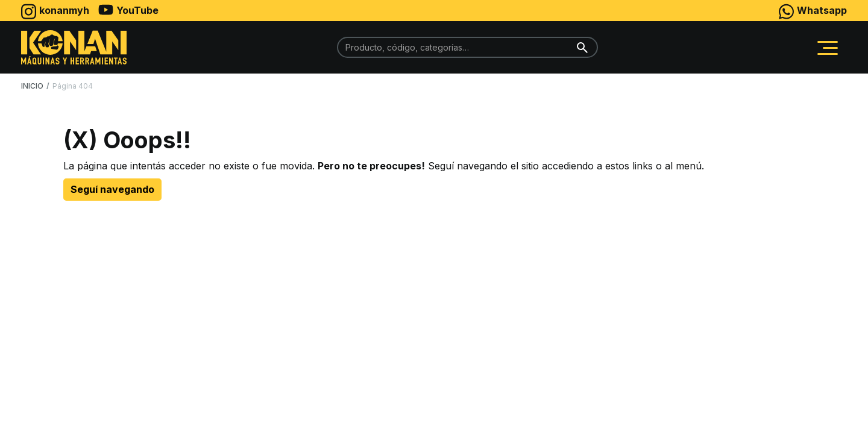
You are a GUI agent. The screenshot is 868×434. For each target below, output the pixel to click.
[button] (828, 48)
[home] (74, 47)
